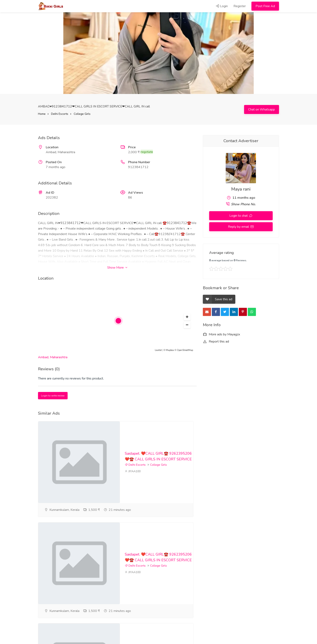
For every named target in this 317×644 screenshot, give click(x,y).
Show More (117, 268)
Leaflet (158, 350)
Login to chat (239, 216)
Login (222, 6)
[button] (187, 317)
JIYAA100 (133, 485)
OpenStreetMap (185, 350)
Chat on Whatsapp (262, 109)
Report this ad (216, 342)
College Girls (82, 114)
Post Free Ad (265, 6)
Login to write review (53, 396)
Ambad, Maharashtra (53, 357)
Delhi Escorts (60, 114)
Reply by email (239, 227)
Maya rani (241, 189)
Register (240, 6)
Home (42, 114)
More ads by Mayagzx (221, 334)
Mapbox (170, 350)
